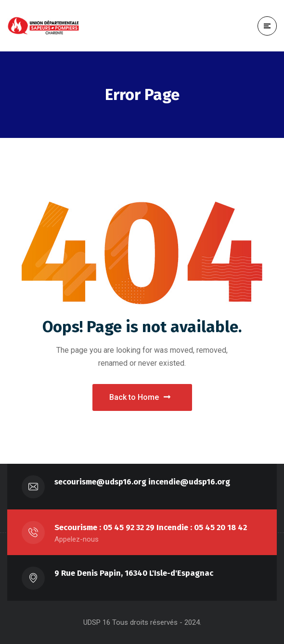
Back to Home (140, 397)
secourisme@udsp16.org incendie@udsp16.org (142, 482)
